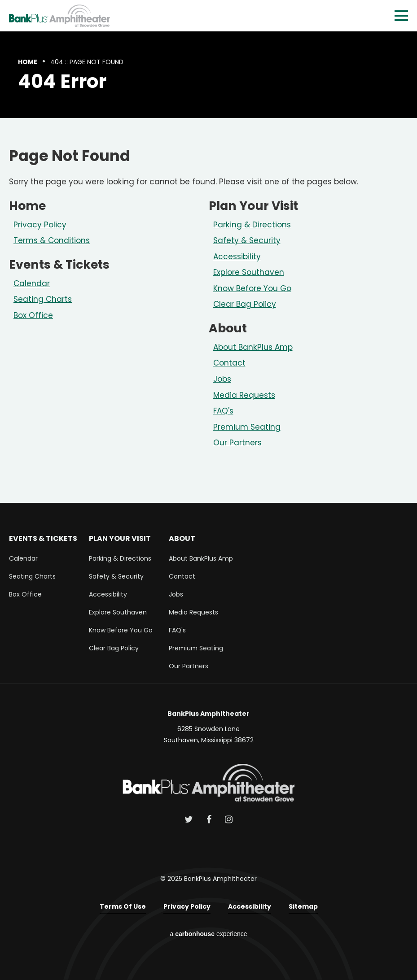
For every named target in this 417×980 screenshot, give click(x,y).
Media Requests (244, 395)
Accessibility (237, 257)
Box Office (33, 315)
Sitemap (303, 906)
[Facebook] (209, 819)
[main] (208, 267)
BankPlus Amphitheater (59, 16)
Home (28, 62)
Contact (229, 363)
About (228, 328)
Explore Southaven (249, 272)
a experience (209, 934)
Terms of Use (123, 906)
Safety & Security (247, 240)
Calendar (32, 283)
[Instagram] (229, 819)
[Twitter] (189, 819)
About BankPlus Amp (253, 347)
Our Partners (237, 443)
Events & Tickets (59, 264)
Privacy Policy (40, 225)
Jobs (222, 379)
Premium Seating (247, 427)
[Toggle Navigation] (401, 16)
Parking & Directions (252, 225)
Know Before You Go (252, 288)
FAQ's (223, 411)
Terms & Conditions (52, 240)
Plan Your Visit (253, 206)
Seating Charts (43, 299)
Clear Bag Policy (245, 304)
